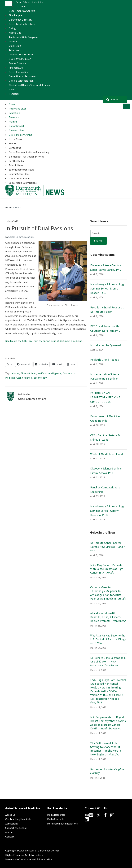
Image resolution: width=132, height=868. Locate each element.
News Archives (17, 130)
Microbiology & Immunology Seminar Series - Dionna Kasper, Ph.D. (107, 288)
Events (13, 143)
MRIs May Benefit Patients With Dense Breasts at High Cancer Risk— (107, 569)
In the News (15, 139)
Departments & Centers (22, 11)
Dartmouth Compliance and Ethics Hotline (29, 859)
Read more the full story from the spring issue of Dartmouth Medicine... (44, 341)
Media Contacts (56, 819)
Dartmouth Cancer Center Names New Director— (108, 547)
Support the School (16, 828)
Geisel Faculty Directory (22, 24)
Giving (12, 28)
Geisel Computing (19, 72)
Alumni (13, 41)
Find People (15, 15)
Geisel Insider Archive (20, 135)
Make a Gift (15, 33)
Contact (10, 837)
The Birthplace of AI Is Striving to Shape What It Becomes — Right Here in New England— (106, 749)
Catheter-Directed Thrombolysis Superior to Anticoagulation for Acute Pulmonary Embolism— (108, 593)
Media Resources (56, 815)
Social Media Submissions (23, 183)
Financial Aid (16, 68)
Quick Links (15, 46)
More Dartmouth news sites (62, 824)
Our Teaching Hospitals (18, 819)
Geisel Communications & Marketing (29, 152)
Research (14, 117)
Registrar (14, 94)
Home (9, 207)
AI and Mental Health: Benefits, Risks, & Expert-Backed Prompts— (108, 617)
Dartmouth (22, 6)
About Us (10, 815)
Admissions (15, 50)
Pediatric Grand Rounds (105, 360)
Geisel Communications (21, 237)
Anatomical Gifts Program (23, 37)
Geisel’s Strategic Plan (21, 81)
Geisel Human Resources (22, 76)
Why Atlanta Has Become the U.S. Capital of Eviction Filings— (108, 639)
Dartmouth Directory (20, 20)
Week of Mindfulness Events (107, 454)
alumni (15, 373)
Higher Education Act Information (24, 855)
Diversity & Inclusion (20, 59)
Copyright (11, 850)
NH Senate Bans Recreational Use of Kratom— (108, 662)
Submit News (16, 165)
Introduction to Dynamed (106, 345)
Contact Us (15, 148)
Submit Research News (21, 170)
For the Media (16, 161)
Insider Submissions (20, 178)
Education (14, 113)
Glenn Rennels (24, 378)
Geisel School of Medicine (29, 2)
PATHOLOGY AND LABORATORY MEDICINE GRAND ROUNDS (105, 397)
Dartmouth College (49, 850)
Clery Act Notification (21, 54)
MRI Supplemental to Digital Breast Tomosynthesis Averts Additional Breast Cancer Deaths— (108, 723)
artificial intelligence (49, 373)
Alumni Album (29, 373)
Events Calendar (18, 63)
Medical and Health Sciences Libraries (29, 85)
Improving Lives (18, 109)
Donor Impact (17, 126)
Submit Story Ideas (19, 174)
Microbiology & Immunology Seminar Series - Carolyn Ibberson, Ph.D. (107, 511)
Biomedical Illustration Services (26, 157)
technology (40, 378)
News (12, 89)
